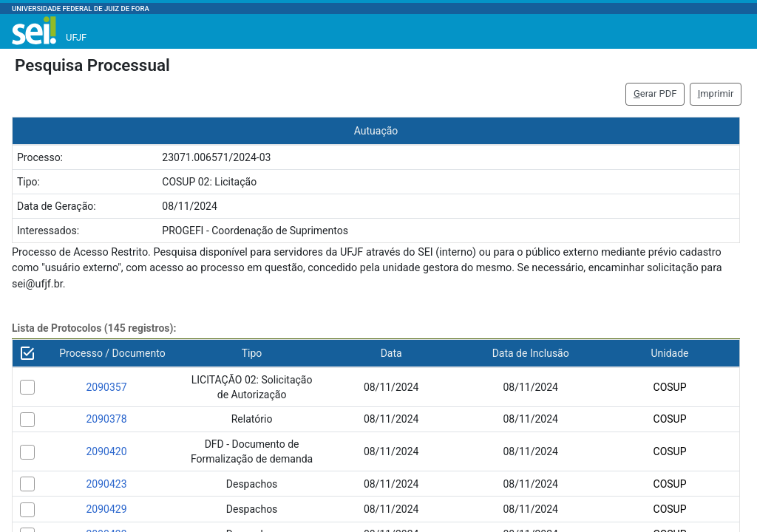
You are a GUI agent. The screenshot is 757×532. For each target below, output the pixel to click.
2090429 (106, 509)
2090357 (106, 387)
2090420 (106, 451)
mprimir (716, 93)
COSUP (670, 387)
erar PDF (655, 93)
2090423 (106, 484)
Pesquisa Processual (92, 65)
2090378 (106, 419)
